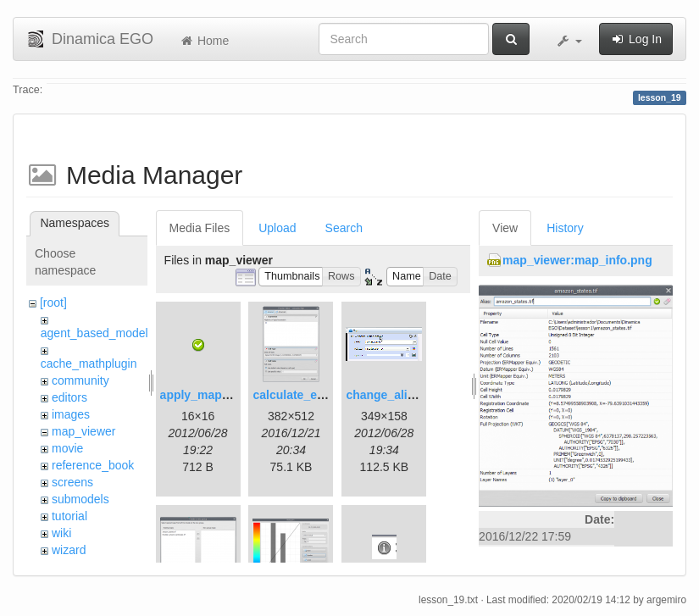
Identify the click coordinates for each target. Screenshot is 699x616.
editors (69, 397)
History (565, 228)
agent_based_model (94, 333)
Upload (277, 228)
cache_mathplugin (89, 363)
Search (344, 228)
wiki (61, 533)
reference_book (93, 465)
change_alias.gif (392, 395)
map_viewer (83, 431)
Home (204, 41)
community (80, 380)
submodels (80, 499)
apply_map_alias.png (220, 395)
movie (67, 448)
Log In (636, 39)
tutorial (69, 516)
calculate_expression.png (325, 395)
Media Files (200, 228)
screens (72, 482)
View (505, 228)
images (71, 414)
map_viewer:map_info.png (577, 260)
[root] (53, 302)
